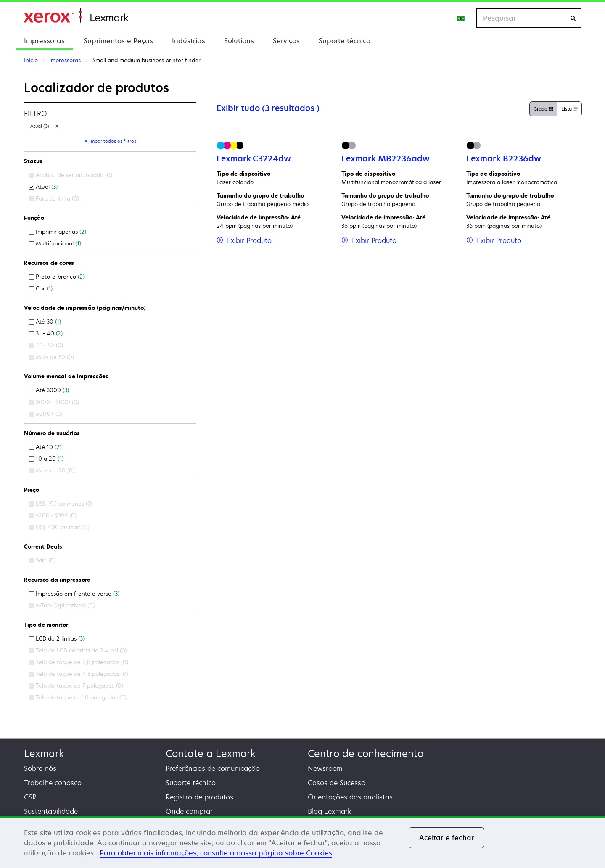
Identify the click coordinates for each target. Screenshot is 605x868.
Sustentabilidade (51, 811)
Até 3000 (49, 390)
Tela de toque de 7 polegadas (76, 686)
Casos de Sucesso (337, 783)
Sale (42, 560)
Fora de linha (54, 198)
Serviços (286, 41)
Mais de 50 (52, 357)
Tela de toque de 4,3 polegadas (79, 674)
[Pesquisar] (573, 18)
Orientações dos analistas (350, 797)
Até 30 (45, 322)
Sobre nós (40, 768)
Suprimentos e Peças (118, 41)
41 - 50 (46, 345)
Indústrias (189, 41)
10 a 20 (46, 459)
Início (76, 16)
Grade (543, 109)
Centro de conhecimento (366, 753)
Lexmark (44, 753)
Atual (43, 187)
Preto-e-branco (57, 277)
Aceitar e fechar (447, 838)
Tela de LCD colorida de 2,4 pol (78, 650)
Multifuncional (55, 243)
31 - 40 (46, 333)
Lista (569, 109)
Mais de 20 (52, 470)
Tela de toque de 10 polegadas (78, 697)
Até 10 (45, 447)
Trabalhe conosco (53, 783)
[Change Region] (461, 18)
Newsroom (325, 768)
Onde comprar (189, 811)
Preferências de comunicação (213, 768)
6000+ (46, 414)
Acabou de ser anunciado (71, 175)
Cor (41, 288)
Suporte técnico (345, 41)
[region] (302, 842)
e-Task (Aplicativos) (62, 605)
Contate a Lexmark (211, 753)
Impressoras (44, 41)
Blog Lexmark (330, 811)
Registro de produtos (199, 797)
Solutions (239, 41)
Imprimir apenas (58, 232)
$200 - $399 (53, 515)
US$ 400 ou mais (59, 527)
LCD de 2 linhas (57, 638)
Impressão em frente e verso (74, 594)
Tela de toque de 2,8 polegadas (79, 662)
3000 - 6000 (54, 402)
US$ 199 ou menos (61, 504)
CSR (30, 797)
